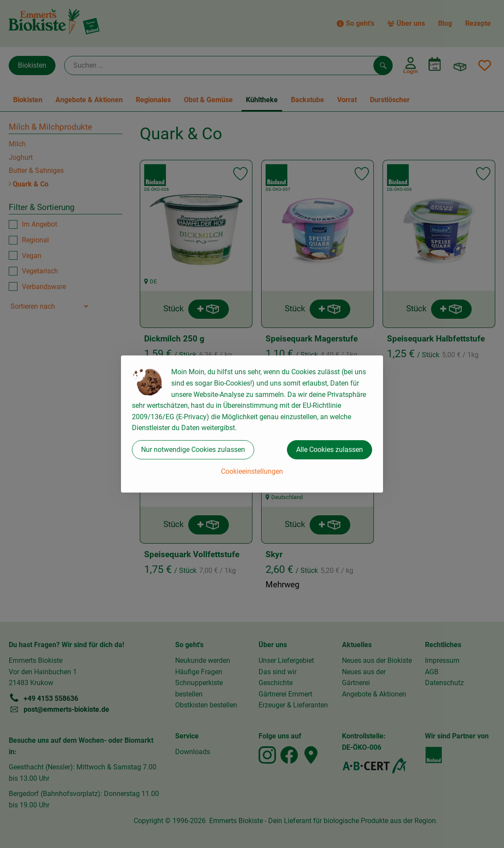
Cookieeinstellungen (252, 471)
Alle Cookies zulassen (330, 450)
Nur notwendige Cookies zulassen (193, 450)
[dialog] (252, 424)
